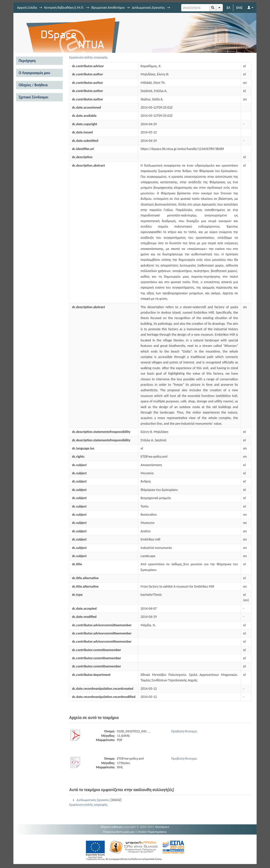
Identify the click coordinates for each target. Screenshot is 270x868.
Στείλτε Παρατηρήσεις (152, 832)
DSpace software (112, 827)
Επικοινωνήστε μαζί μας (119, 832)
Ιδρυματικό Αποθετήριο (108, 8)
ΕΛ (228, 8)
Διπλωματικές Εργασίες (148, 8)
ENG (239, 8)
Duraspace (162, 827)
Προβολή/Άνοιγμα (184, 731)
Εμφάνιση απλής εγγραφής (88, 57)
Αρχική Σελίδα (27, 8)
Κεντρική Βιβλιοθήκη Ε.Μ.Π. (64, 8)
